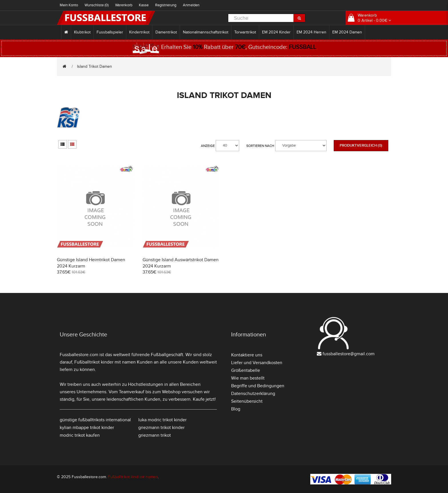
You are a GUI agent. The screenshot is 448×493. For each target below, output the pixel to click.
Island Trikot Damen (95, 66)
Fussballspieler (110, 32)
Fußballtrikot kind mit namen (133, 477)
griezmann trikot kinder (161, 428)
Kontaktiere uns (247, 355)
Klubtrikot (82, 32)
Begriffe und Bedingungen (258, 386)
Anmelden (191, 5)
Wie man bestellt (248, 378)
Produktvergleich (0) (361, 145)
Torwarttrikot (245, 32)
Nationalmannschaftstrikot (206, 32)
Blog (236, 409)
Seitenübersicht (247, 401)
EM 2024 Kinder (276, 32)
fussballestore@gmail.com (349, 354)
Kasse (144, 5)
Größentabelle (246, 370)
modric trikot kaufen (80, 435)
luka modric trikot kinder (162, 420)
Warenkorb (124, 5)
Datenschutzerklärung (253, 394)
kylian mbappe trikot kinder (87, 428)
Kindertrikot (139, 32)
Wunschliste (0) (97, 5)
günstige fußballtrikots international (95, 420)
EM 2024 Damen (347, 32)
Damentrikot (166, 32)
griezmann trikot (155, 435)
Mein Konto (69, 5)
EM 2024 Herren (311, 32)
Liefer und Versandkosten (257, 363)
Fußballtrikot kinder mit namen (105, 362)
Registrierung (166, 5)
